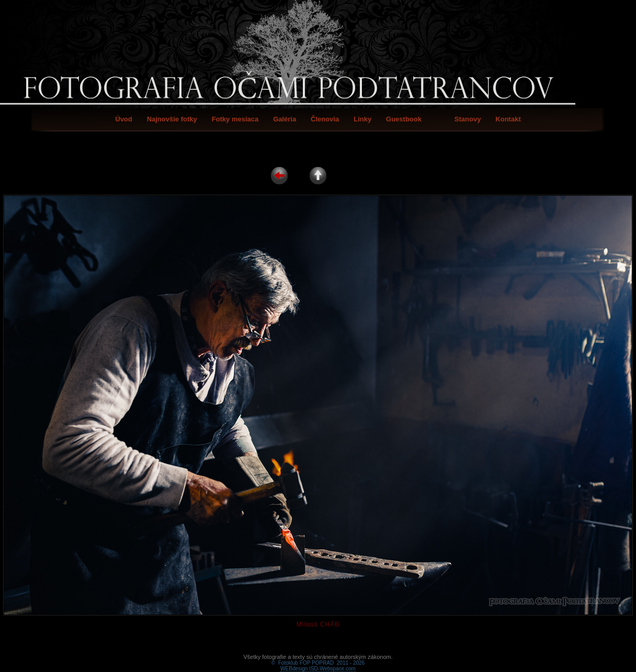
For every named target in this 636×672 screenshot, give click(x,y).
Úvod (124, 119)
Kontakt (508, 119)
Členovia (325, 119)
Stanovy (468, 119)
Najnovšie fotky (172, 119)
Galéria (285, 119)
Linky (362, 119)
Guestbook (404, 119)
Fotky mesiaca (235, 119)
